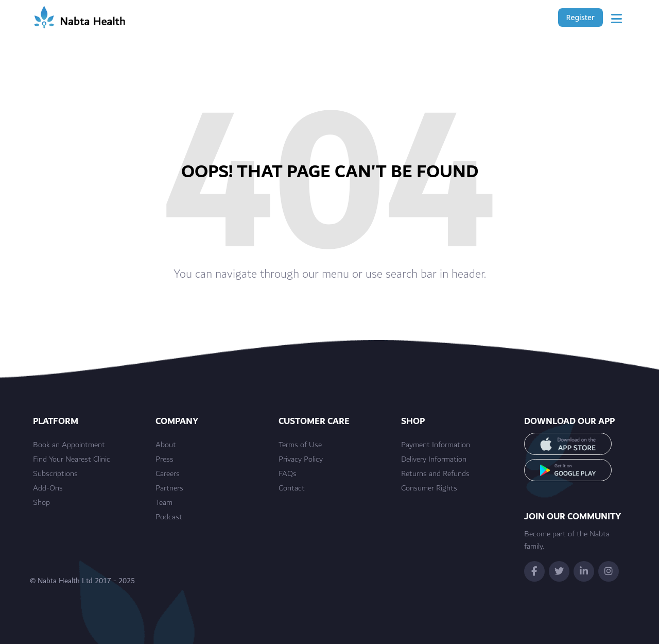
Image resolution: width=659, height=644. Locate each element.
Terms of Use (300, 445)
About (166, 445)
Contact (292, 488)
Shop (41, 503)
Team (164, 503)
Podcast (169, 517)
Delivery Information (434, 460)
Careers (168, 474)
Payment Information (436, 445)
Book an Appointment (69, 445)
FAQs (288, 474)
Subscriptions (55, 474)
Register (580, 17)
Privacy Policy (301, 460)
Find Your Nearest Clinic (72, 460)
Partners (169, 488)
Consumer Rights (429, 488)
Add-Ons (48, 488)
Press (164, 460)
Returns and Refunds (435, 474)
